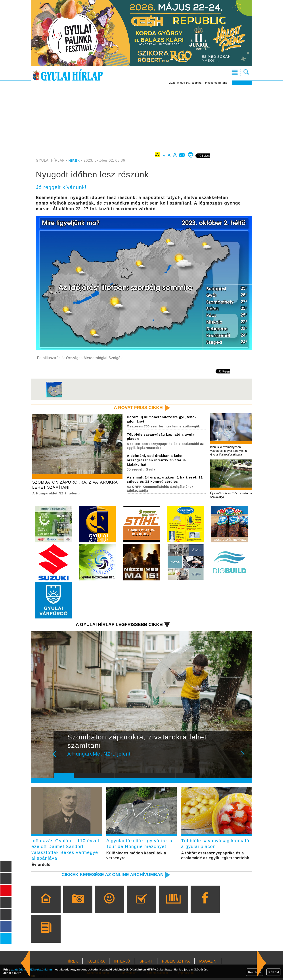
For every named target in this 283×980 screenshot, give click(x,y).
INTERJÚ (122, 964)
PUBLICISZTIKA (176, 964)
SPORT (146, 964)
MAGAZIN (208, 964)
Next (245, 758)
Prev (60, 758)
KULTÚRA (96, 964)
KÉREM (274, 972)
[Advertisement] (141, 119)
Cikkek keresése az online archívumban (111, 877)
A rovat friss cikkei (138, 408)
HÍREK (74, 160)
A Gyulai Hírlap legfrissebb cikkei (118, 625)
